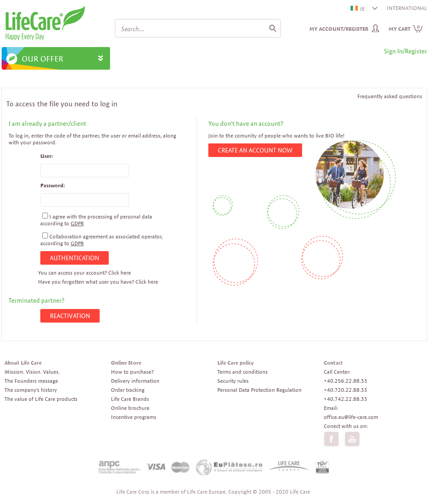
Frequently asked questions (390, 96)
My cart (406, 29)
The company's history (31, 390)
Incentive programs (134, 417)
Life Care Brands (130, 399)
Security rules (233, 381)
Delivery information (135, 381)
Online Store (126, 363)
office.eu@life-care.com (351, 417)
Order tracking (128, 390)
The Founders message (31, 381)
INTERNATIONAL (407, 8)
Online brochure (130, 408)
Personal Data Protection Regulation (260, 390)
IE (358, 9)
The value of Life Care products (41, 399)
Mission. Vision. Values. (32, 372)
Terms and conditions (243, 372)
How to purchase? (132, 372)
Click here (120, 273)
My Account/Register (339, 29)
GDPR (77, 223)
